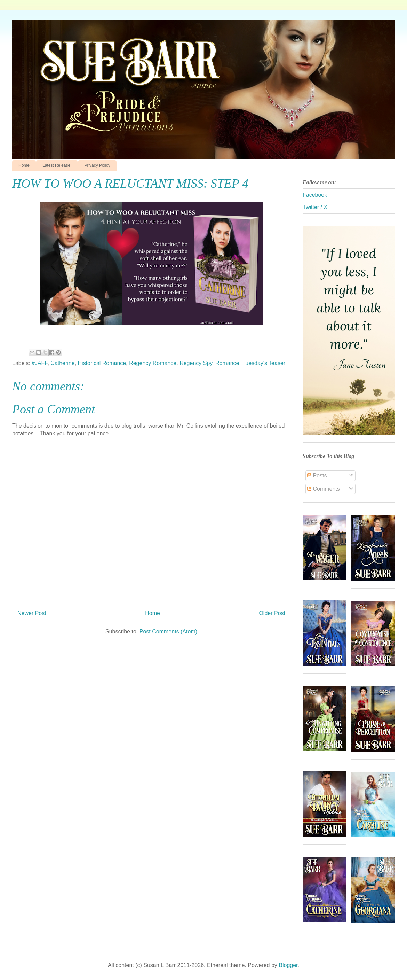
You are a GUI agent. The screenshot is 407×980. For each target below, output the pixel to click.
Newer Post (32, 613)
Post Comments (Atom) (168, 632)
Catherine (62, 363)
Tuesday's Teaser (264, 363)
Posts (317, 476)
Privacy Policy (97, 165)
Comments (324, 489)
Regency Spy (196, 363)
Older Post (272, 613)
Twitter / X (315, 207)
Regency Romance (153, 363)
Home (24, 165)
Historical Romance (102, 363)
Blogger (288, 965)
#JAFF (39, 363)
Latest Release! (57, 165)
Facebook (315, 195)
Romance (227, 363)
